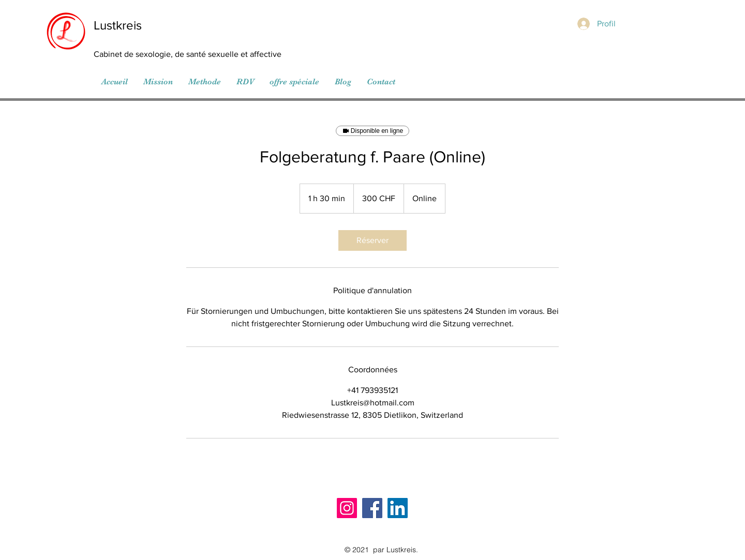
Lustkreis (118, 25)
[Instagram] (347, 508)
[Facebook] (372, 508)
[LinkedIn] (398, 508)
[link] (373, 240)
